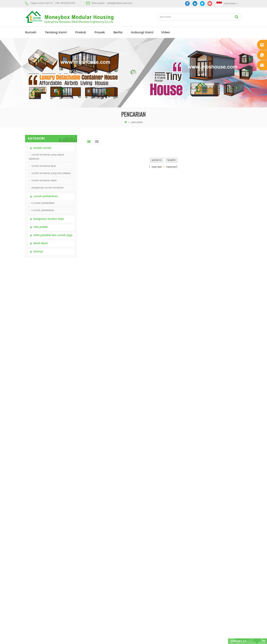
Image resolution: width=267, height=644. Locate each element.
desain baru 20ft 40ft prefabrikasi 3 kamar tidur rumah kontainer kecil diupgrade (60, 382)
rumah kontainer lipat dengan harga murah (57, 320)
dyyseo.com (191, 638)
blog (28, 556)
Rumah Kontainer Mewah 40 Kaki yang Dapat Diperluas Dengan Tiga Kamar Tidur (59, 423)
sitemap (29, 563)
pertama (157, 160)
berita (118, 32)
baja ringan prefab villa (144, 570)
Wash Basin (41, 244)
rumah (31, 32)
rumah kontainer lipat (42, 166)
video (165, 32)
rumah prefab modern (144, 536)
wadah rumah (42, 148)
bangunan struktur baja (49, 219)
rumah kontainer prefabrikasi (147, 543)
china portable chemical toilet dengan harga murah (60, 279)
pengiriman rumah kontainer (46, 188)
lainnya (38, 252)
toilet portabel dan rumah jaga (53, 235)
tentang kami (56, 32)
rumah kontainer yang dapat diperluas (46, 157)
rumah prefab (139, 523)
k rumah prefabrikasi (42, 203)
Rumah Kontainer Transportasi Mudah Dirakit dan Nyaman (60, 361)
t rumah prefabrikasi (41, 210)
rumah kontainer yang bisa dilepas (50, 173)
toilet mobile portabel (143, 556)
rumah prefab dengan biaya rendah (152, 550)
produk (81, 32)
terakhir (172, 160)
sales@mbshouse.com (120, 3)
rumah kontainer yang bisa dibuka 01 (152, 583)
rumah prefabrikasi (46, 196)
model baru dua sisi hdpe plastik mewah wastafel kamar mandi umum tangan (60, 402)
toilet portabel (139, 530)
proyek (100, 32)
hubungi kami (142, 32)
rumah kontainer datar (43, 181)
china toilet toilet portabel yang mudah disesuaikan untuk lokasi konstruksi (60, 299)
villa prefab (41, 227)
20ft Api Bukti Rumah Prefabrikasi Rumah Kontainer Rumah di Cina (59, 340)
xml (27, 570)
